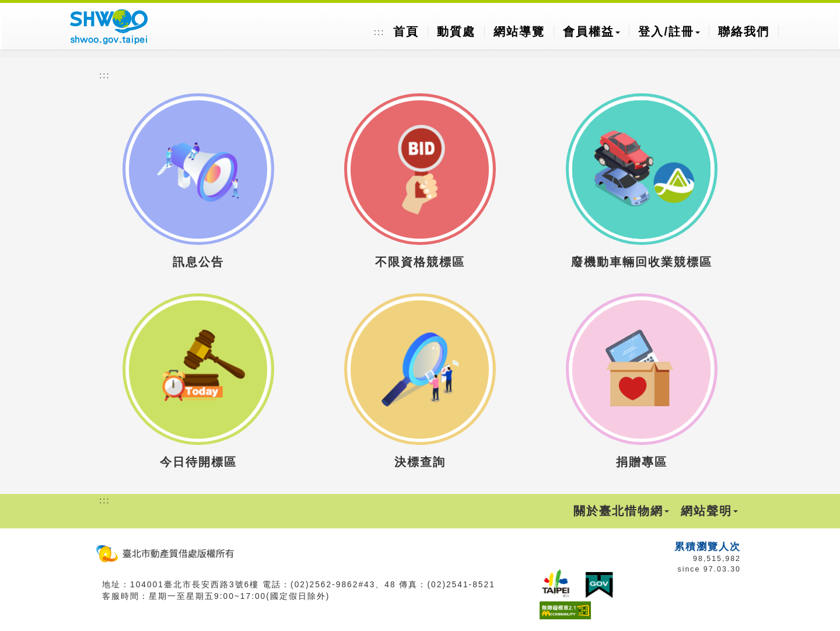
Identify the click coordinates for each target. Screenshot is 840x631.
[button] (198, 169)
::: (379, 32)
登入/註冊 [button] (669, 31)
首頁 (406, 31)
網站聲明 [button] (709, 511)
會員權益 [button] (591, 31)
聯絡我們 (744, 31)
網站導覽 (519, 31)
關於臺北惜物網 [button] (621, 511)
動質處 (456, 31)
